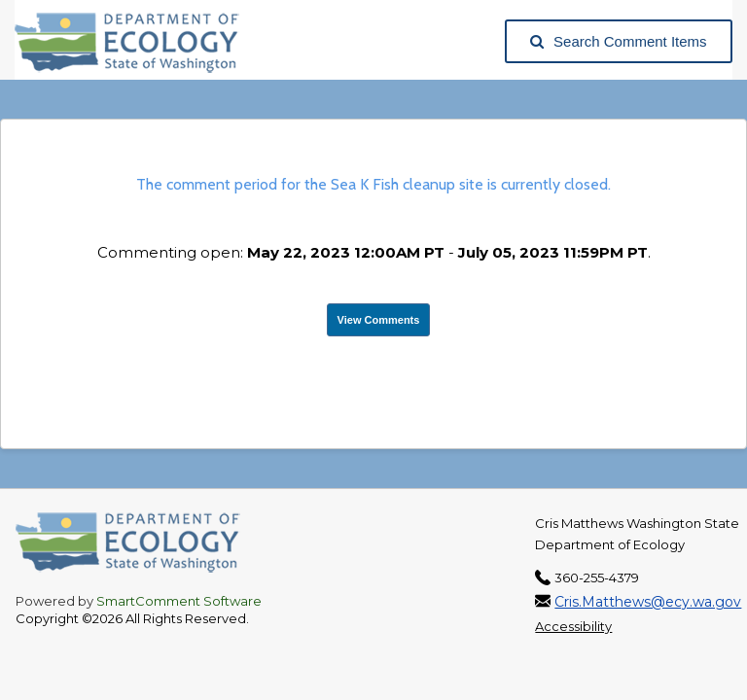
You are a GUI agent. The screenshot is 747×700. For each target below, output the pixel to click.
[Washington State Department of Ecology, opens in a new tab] (137, 41)
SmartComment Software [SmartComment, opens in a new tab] (179, 601)
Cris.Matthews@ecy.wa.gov (648, 602)
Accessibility (573, 626)
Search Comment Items (619, 41)
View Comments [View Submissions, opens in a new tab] (379, 320)
